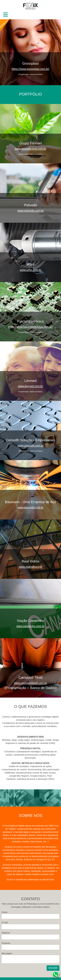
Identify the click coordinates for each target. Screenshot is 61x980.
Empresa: (6, 943)
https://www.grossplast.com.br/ (31, 69)
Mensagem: (7, 953)
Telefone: (6, 933)
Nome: (5, 912)
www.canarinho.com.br (30, 626)
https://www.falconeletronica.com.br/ (30, 327)
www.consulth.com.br (30, 445)
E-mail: (5, 923)
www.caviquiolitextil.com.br (30, 683)
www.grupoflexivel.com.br (30, 149)
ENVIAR (53, 968)
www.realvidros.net (30, 567)
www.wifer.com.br (30, 270)
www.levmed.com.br (30, 386)
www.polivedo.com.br (30, 210)
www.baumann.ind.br (30, 507)
